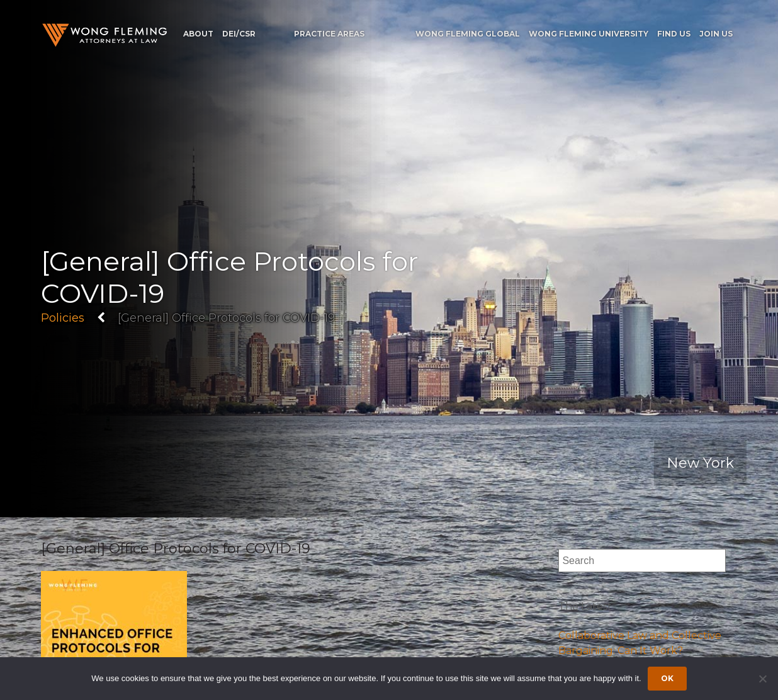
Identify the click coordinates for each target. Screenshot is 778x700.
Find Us (674, 34)
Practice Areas (329, 34)
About (198, 34)
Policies (63, 317)
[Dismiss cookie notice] (762, 679)
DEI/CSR (239, 34)
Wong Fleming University (589, 34)
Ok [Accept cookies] (667, 678)
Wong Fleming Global (468, 34)
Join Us (716, 34)
